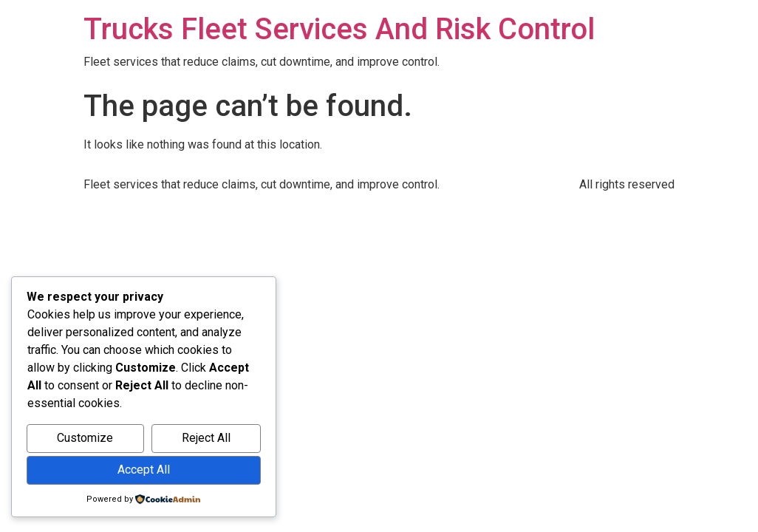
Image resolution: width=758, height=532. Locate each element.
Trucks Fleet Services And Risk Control (339, 29)
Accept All (144, 470)
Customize (85, 438)
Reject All (206, 438)
